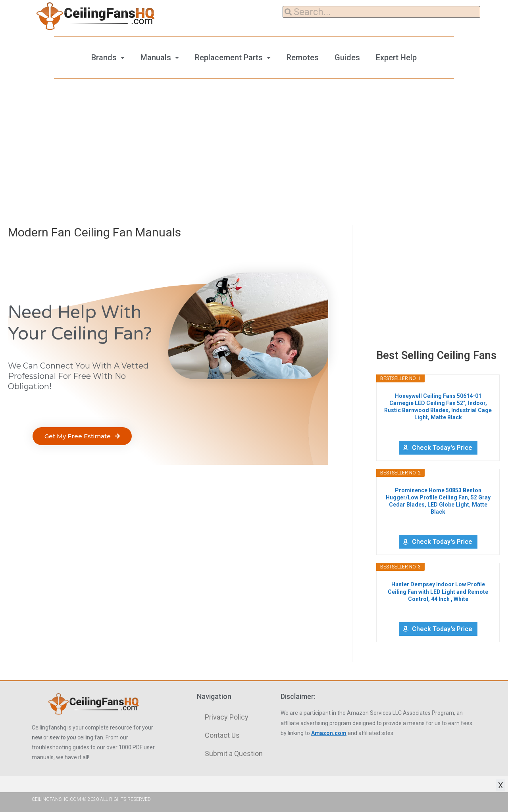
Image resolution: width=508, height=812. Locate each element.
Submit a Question (234, 753)
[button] (82, 436)
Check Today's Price (442, 448)
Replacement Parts (229, 58)
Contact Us (222, 735)
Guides (347, 58)
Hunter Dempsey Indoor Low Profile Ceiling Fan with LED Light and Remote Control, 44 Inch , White (438, 591)
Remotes (303, 58)
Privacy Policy (227, 717)
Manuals (156, 58)
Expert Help (396, 58)
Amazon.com (329, 733)
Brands (104, 58)
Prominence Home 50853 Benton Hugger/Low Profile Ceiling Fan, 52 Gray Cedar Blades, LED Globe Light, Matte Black (438, 501)
